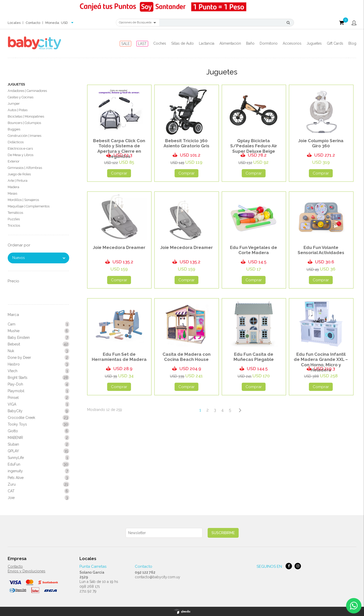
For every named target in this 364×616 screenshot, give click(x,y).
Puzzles (14, 219)
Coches (160, 43)
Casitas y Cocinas (21, 97)
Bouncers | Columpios (24, 123)
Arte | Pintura (18, 181)
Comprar (119, 173)
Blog (352, 43)
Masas (12, 193)
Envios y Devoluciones (27, 571)
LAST (142, 44)
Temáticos (15, 213)
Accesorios (292, 43)
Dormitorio (269, 43)
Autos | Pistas (18, 110)
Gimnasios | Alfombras (25, 168)
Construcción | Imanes (24, 136)
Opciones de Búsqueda (137, 23)
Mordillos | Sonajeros (23, 200)
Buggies (14, 129)
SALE (125, 44)
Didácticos (16, 142)
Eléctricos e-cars (20, 148)
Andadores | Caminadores (27, 91)
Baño (250, 43)
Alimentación (230, 43)
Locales (14, 23)
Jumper (14, 104)
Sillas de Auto (183, 43)
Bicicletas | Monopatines (26, 116)
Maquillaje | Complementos (29, 206)
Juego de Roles (19, 174)
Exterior (14, 161)
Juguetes (314, 43)
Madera (13, 187)
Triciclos (14, 225)
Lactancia (207, 43)
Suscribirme (223, 533)
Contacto (33, 23)
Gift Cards (335, 43)
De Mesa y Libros (21, 155)
